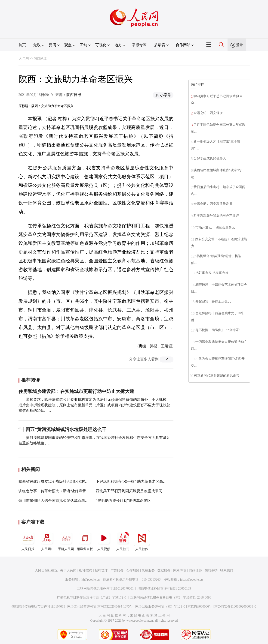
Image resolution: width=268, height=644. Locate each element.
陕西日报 (74, 95)
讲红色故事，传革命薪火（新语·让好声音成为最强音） (63, 491)
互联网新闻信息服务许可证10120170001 (105, 589)
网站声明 (180, 571)
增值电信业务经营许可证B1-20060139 (164, 589)
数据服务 (164, 571)
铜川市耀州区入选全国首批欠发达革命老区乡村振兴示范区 (67, 501)
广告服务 (117, 571)
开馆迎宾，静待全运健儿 (213, 301)
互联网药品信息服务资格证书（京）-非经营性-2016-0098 (171, 598)
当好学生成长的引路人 (210, 158)
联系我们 (227, 571)
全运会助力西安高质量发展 (213, 204)
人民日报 (28, 540)
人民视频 (104, 540)
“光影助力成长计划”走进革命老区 (123, 501)
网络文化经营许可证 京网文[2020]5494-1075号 (100, 607)
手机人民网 (66, 540)
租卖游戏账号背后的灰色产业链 (216, 216)
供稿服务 (148, 571)
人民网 (24, 58)
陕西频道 (40, 58)
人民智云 (123, 540)
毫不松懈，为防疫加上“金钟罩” (218, 330)
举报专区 (139, 45)
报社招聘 (86, 571)
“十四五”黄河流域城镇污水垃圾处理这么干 (62, 429)
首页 (22, 45)
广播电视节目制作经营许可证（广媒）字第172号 (92, 598)
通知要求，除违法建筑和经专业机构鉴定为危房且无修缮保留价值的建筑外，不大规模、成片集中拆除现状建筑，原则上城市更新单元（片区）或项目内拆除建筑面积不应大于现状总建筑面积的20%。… (94, 405)
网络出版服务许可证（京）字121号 (160, 607)
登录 (240, 45)
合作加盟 (133, 571)
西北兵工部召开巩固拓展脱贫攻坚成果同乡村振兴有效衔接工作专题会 (153, 491)
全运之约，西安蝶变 (208, 113)
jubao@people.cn (191, 580)
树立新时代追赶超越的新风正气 (217, 376)
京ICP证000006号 (200, 607)
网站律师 (195, 571)
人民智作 (142, 540)
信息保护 (211, 571)
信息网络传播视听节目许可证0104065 (38, 607)
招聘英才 (101, 571)
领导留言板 (85, 540)
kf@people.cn (91, 580)
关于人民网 (68, 571)
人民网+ (47, 540)
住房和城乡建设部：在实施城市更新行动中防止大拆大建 (76, 391)
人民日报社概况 (46, 571)
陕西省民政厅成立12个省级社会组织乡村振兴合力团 (61, 481)
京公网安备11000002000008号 (235, 607)
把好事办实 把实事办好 (212, 273)
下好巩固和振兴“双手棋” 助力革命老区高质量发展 (137, 481)
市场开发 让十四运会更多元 (215, 227)
